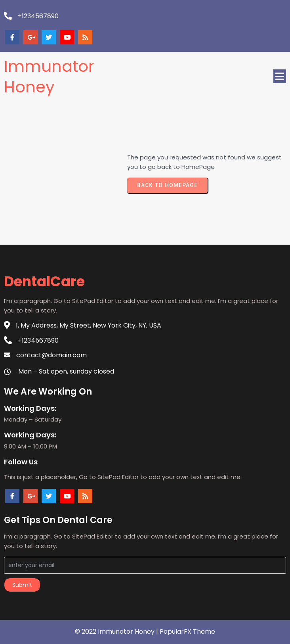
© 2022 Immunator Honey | (117, 632)
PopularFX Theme (187, 632)
